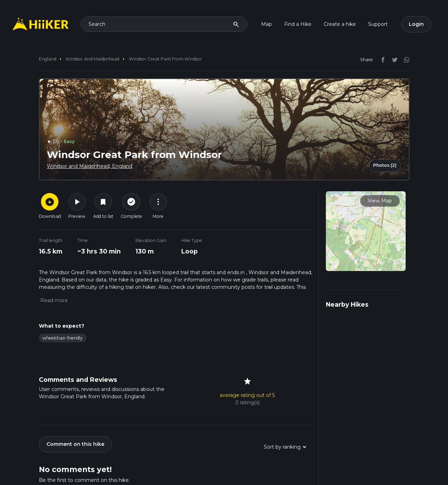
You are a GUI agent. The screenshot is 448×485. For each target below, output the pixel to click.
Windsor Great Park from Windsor (165, 59)
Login (416, 24)
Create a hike (340, 24)
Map (267, 24)
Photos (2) (385, 165)
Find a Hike (298, 24)
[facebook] (381, 59)
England (48, 59)
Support (378, 24)
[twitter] (393, 59)
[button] (53, 300)
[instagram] (404, 59)
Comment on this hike (75, 444)
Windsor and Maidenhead (92, 59)
